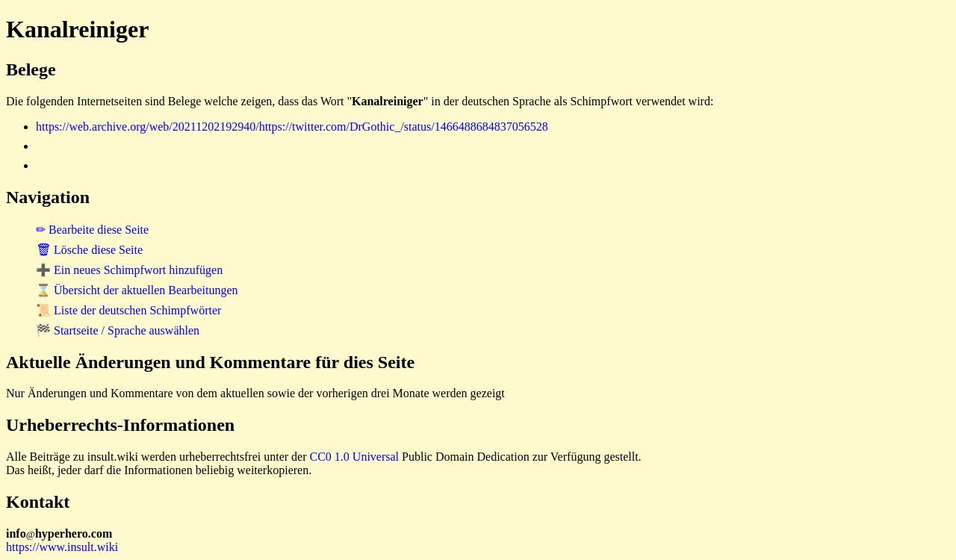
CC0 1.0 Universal (355, 457)
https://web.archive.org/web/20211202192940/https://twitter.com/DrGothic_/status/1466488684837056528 (292, 127)
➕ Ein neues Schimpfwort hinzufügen (129, 270)
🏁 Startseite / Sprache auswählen (118, 330)
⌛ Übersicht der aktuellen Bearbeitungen (137, 290)
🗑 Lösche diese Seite (89, 250)
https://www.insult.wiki (62, 547)
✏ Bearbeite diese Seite (92, 230)
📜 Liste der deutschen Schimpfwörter (128, 310)
